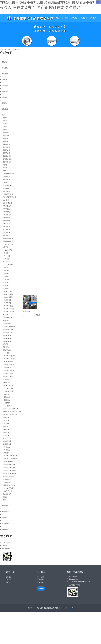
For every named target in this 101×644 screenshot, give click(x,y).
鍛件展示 (74, 18)
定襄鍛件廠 (6, 147)
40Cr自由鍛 (6, 450)
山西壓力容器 (7, 156)
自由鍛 (5, 497)
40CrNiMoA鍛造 (8, 294)
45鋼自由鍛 (6, 400)
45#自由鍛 (6, 423)
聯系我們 (93, 18)
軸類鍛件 (5, 91)
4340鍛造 (6, 271)
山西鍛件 (6, 132)
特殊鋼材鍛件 (7, 212)
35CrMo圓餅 (7, 324)
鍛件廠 (5, 165)
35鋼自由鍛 (6, 397)
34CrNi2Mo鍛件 (8, 338)
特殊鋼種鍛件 (7, 206)
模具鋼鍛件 (6, 229)
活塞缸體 (5, 85)
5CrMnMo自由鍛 (8, 391)
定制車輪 (5, 74)
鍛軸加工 (6, 130)
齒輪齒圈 (5, 109)
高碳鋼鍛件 (6, 224)
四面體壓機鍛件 (8, 194)
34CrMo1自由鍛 (8, 373)
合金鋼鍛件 (6, 232)
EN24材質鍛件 (7, 203)
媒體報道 (9, 577)
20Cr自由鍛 (6, 447)
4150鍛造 (6, 282)
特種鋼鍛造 (6, 221)
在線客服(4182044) (74, 585)
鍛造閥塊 (6, 347)
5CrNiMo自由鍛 (8, 388)
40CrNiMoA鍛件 (8, 291)
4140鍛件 (6, 276)
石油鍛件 (6, 321)
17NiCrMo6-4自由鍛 (9, 359)
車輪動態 (9, 582)
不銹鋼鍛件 (6, 512)
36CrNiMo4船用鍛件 (9, 468)
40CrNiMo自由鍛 (8, 385)
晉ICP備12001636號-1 (34, 608)
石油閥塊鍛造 (7, 350)
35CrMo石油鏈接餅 (9, 326)
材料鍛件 (6, 253)
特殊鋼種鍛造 (7, 209)
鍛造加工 (6, 121)
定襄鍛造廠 (6, 153)
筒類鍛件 (5, 80)
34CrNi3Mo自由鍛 (9, 371)
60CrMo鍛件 (16, 49)
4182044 (4, 546)
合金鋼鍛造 (6, 235)
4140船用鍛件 (7, 482)
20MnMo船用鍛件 (8, 462)
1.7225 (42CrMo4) (8, 244)
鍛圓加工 (6, 124)
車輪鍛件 (5, 62)
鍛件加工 (6, 118)
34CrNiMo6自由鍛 (9, 365)
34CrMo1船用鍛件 (9, 476)
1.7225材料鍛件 (8, 250)
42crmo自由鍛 (7, 406)
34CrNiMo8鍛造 (8, 306)
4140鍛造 (6, 274)
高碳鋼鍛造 (6, 227)
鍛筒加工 (6, 127)
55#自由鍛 (6, 435)
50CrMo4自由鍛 (8, 376)
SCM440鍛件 (7, 185)
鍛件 (9, 49)
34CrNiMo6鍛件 (8, 300)
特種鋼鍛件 (6, 218)
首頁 (57, 18)
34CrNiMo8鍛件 (8, 303)
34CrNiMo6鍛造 (8, 297)
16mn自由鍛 (7, 394)
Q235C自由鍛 (7, 444)
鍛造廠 (5, 168)
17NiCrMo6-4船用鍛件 (10, 459)
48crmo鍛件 (6, 353)
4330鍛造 (6, 285)
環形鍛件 (5, 103)
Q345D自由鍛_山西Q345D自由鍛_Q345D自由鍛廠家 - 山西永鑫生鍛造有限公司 (12, 412)
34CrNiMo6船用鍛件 (9, 465)
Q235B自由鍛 (7, 441)
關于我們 (65, 18)
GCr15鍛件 (6, 259)
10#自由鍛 (6, 418)
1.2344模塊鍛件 (8, 318)
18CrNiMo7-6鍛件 (8, 312)
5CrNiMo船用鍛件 (9, 488)
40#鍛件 (5, 426)
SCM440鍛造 (7, 188)
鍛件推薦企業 (6, 549)
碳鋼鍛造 (5, 517)
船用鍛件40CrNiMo (9, 485)
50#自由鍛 (6, 429)
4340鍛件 (6, 268)
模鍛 (4, 500)
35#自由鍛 (6, 421)
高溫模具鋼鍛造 (8, 241)
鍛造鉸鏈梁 (6, 191)
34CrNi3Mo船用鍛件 (9, 473)
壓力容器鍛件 (7, 162)
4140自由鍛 (6, 382)
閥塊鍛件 (6, 344)
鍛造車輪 (5, 68)
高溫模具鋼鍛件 (8, 238)
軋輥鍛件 (5, 97)
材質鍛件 (6, 247)
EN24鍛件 (6, 200)
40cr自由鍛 (6, 403)
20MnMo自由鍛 (8, 362)
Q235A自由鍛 (7, 438)
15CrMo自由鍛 (7, 368)
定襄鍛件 (6, 135)
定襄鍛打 (6, 315)
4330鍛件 (6, 288)
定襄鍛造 (6, 141)
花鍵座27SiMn (7, 182)
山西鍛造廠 (6, 150)
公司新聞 (9, 580)
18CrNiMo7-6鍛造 (8, 309)
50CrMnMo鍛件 (8, 329)
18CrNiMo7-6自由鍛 (9, 356)
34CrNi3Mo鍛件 (8, 335)
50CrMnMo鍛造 (8, 332)
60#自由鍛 (6, 432)
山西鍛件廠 (6, 144)
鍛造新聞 (84, 18)
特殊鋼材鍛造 (7, 215)
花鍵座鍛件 (6, 177)
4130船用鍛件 (7, 479)
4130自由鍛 (6, 379)
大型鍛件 (5, 506)
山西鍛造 (6, 138)
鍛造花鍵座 (6, 180)
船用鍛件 (6, 453)
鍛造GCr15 (6, 262)
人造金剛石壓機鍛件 (9, 197)
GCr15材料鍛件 (8, 265)
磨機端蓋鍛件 (7, 171)
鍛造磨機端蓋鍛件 (9, 174)
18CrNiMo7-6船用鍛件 (10, 456)
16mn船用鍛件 (7, 491)
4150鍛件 (6, 279)
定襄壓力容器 (7, 159)
